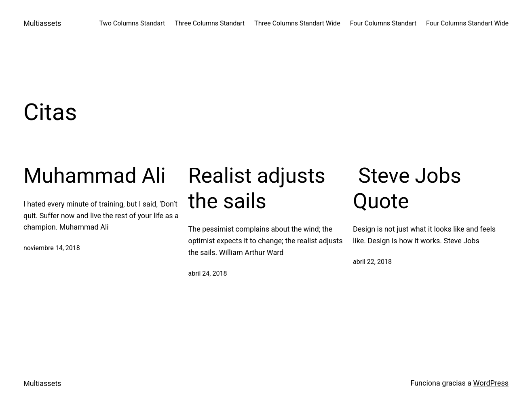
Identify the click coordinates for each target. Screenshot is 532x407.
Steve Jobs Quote (407, 188)
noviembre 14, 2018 (52, 248)
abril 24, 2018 (208, 273)
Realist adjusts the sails (257, 188)
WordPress (491, 383)
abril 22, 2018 (372, 262)
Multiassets (42, 23)
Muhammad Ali (95, 176)
